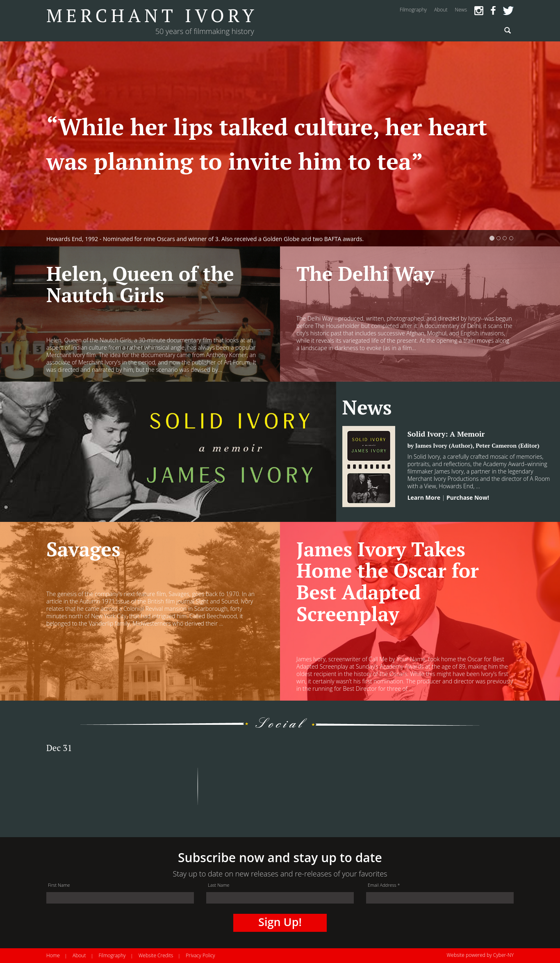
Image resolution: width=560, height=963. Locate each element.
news (461, 10)
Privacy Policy (200, 955)
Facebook (493, 11)
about (441, 10)
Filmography (112, 955)
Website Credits (156, 955)
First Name (59, 885)
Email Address (384, 885)
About (79, 955)
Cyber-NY (503, 955)
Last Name (219, 885)
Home (53, 955)
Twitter (508, 11)
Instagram (479, 11)
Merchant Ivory (152, 15)
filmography (413, 10)
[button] (42, 144)
